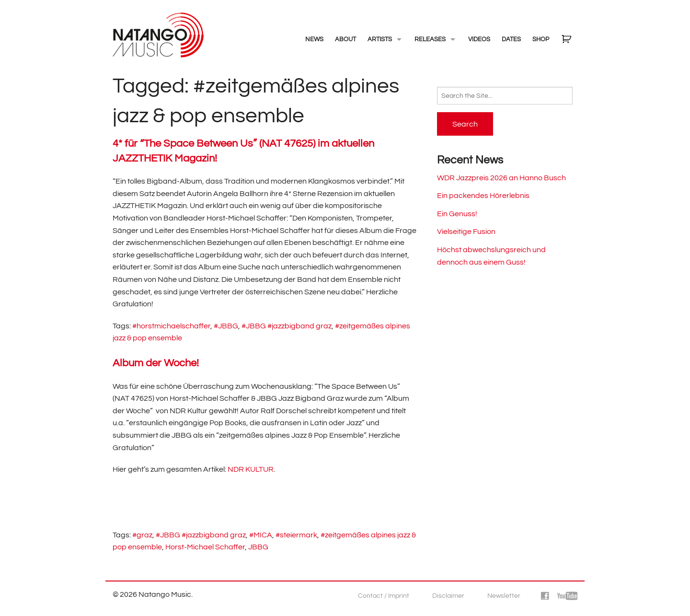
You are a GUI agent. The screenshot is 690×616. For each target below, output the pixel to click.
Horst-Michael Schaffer (205, 547)
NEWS (314, 39)
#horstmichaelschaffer (171, 326)
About (345, 39)
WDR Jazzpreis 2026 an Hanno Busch (501, 178)
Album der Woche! (156, 363)
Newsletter (504, 596)
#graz (142, 535)
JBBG (258, 547)
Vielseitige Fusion (466, 232)
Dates (511, 39)
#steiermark (296, 535)
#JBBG (226, 326)
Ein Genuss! (457, 214)
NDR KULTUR (251, 469)
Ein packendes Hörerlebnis (483, 196)
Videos (479, 39)
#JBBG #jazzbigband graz (287, 326)
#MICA (261, 535)
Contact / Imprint (384, 596)
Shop (541, 39)
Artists (380, 39)
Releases (430, 39)
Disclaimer (448, 596)
